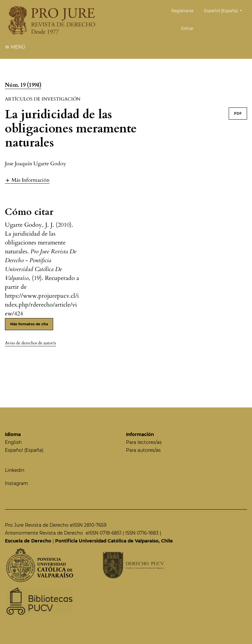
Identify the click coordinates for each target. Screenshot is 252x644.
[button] (27, 180)
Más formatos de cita (29, 324)
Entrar (187, 28)
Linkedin (15, 470)
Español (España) (225, 10)
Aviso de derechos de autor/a (31, 343)
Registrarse (182, 11)
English (13, 442)
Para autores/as (143, 450)
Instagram (16, 483)
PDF (238, 114)
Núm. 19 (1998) (23, 85)
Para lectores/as (144, 442)
